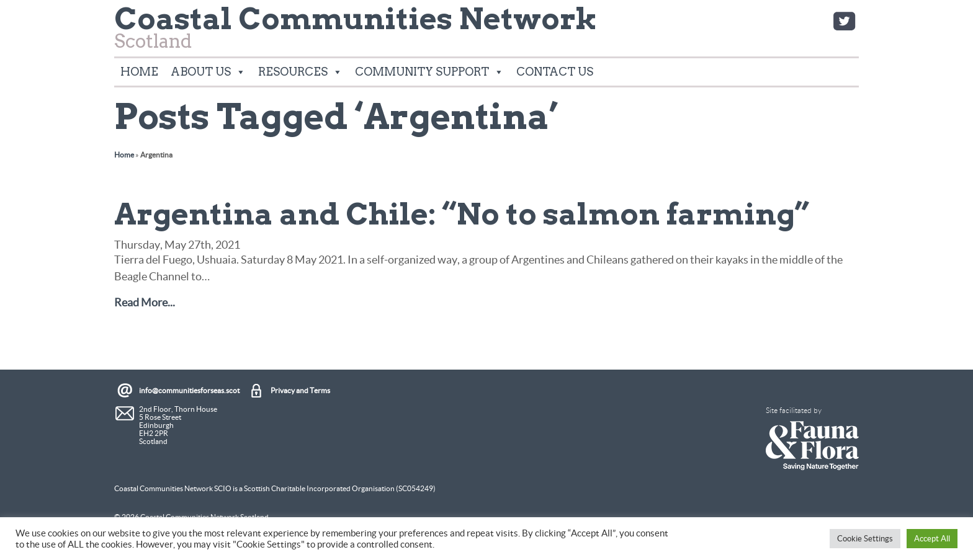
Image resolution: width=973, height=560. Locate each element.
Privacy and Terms (300, 390)
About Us (208, 72)
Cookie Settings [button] (865, 539)
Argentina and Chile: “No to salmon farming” (462, 214)
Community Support (429, 72)
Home (139, 72)
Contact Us (555, 72)
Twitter (844, 21)
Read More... (145, 302)
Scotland (356, 32)
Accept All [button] (932, 539)
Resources (300, 72)
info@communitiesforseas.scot (189, 390)
